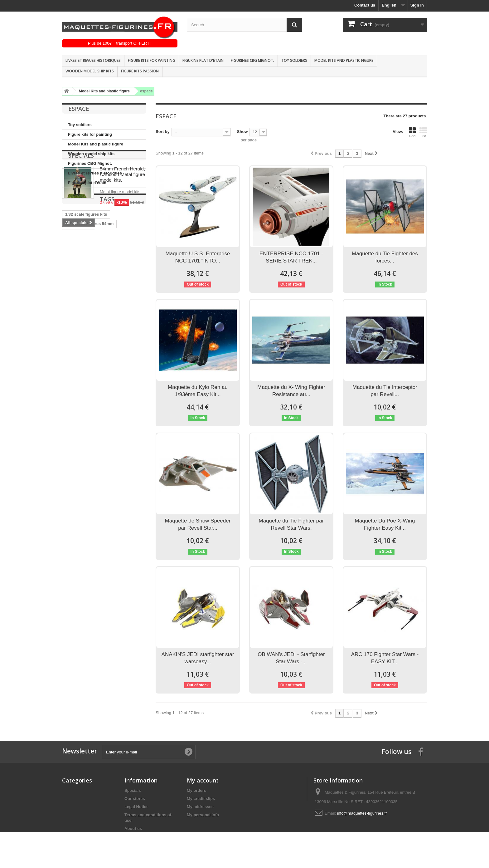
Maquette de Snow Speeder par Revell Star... (198, 524)
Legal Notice (136, 807)
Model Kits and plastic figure (344, 60)
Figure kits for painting (152, 60)
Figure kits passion (140, 71)
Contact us (365, 5)
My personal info (203, 815)
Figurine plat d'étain (203, 60)
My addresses (200, 807)
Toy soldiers (294, 60)
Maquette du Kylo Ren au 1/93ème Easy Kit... (198, 391)
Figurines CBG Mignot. (252, 60)
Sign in (417, 5)
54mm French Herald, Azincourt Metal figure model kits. (122, 222)
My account (203, 780)
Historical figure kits (85, 351)
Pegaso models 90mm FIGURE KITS (100, 361)
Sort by (163, 132)
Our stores (135, 799)
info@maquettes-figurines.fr (362, 813)
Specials (81, 203)
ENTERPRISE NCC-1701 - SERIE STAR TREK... (291, 257)
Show (242, 132)
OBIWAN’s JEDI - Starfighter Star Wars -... (291, 658)
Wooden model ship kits (90, 71)
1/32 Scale (75, 370)
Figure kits (132, 333)
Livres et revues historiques (93, 60)
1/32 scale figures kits (86, 304)
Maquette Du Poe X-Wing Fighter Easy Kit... (385, 524)
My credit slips (201, 799)
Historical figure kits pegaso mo (96, 342)
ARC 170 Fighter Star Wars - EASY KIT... (385, 658)
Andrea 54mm (79, 323)
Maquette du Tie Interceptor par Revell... (385, 391)
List (423, 132)
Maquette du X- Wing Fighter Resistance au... (291, 391)
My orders (196, 790)
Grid (412, 132)
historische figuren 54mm (90, 333)
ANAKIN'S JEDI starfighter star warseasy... (198, 658)
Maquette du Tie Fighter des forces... (385, 257)
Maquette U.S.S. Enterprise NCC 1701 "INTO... (198, 257)
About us (133, 829)
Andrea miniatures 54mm (89, 314)
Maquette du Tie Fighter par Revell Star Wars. (291, 524)
